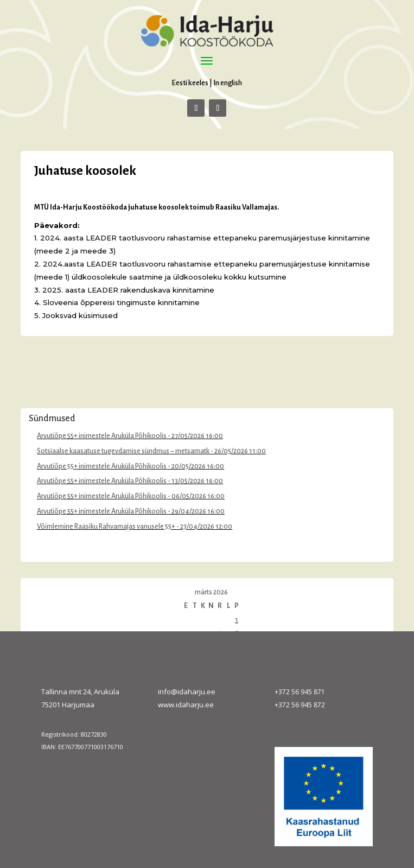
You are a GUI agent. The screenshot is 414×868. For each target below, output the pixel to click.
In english (228, 83)
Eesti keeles (190, 83)
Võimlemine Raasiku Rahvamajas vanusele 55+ (106, 527)
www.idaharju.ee (186, 705)
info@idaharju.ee (187, 692)
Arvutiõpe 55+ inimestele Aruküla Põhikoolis (102, 436)
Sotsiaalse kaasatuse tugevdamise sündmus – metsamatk (123, 451)
